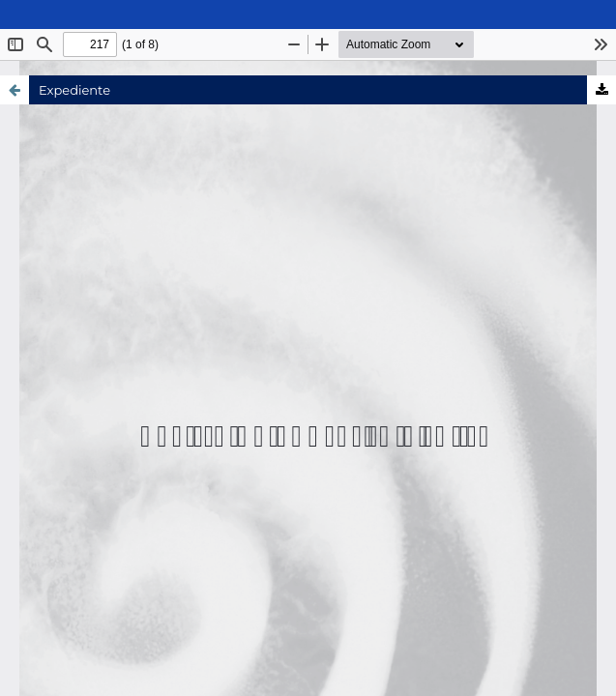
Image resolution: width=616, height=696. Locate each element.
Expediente (74, 90)
